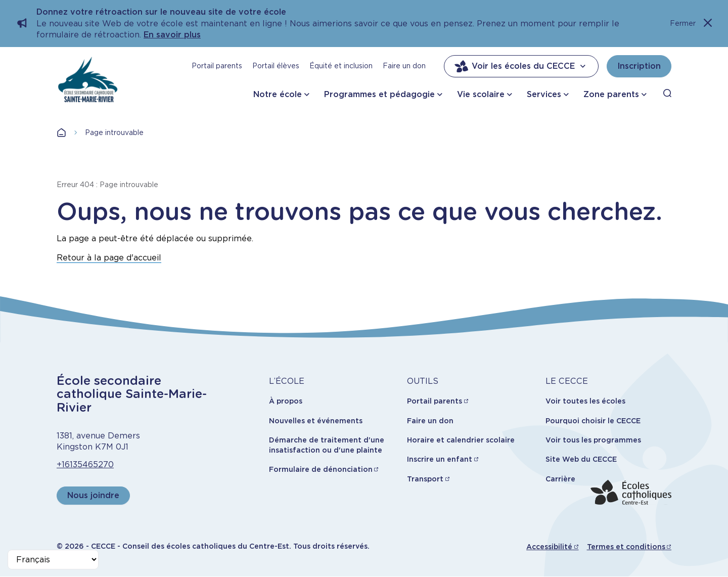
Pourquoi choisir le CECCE (593, 421)
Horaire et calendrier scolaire (461, 440)
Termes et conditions (626, 547)
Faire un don (404, 66)
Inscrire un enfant (440, 459)
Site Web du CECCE (581, 459)
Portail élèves (276, 66)
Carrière (560, 479)
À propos (286, 401)
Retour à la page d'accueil (109, 258)
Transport (425, 479)
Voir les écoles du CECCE (521, 66)
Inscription (639, 66)
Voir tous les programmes (593, 440)
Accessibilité (549, 547)
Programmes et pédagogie (379, 94)
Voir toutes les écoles (585, 401)
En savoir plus (172, 35)
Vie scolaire (481, 94)
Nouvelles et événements (316, 421)
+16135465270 (85, 464)
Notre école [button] (278, 94)
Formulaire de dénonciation (321, 469)
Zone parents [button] (611, 94)
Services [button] (544, 94)
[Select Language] (53, 560)
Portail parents (217, 66)
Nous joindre (93, 495)
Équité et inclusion (341, 66)
